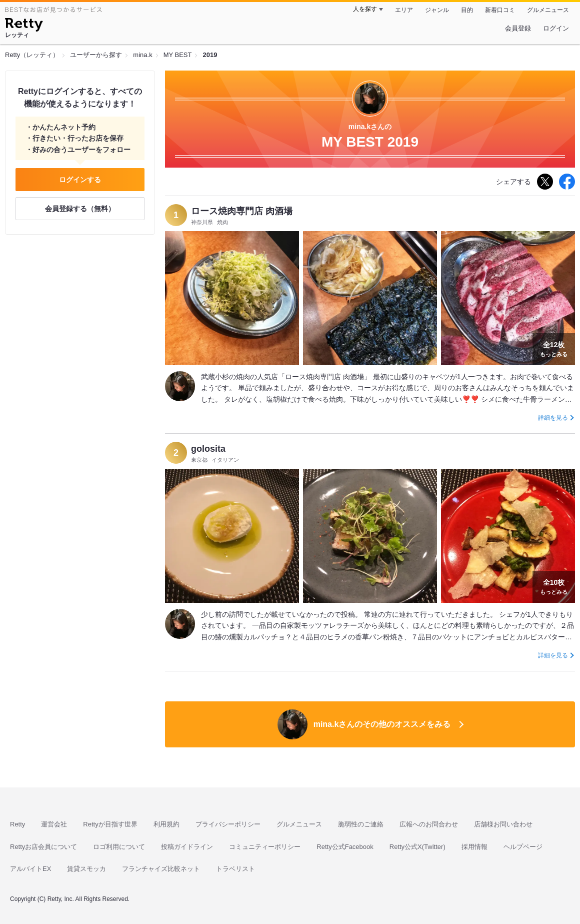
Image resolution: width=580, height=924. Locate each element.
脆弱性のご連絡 (361, 824)
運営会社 (54, 824)
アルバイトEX (30, 869)
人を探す (365, 9)
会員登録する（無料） (80, 209)
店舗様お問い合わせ (503, 824)
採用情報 (474, 847)
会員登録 (518, 28)
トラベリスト (235, 869)
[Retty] (24, 26)
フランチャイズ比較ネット (161, 869)
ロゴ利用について (119, 847)
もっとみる (554, 348)
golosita (208, 449)
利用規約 (166, 824)
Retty (17, 824)
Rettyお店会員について (43, 847)
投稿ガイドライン (187, 847)
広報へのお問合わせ (429, 824)
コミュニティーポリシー (265, 847)
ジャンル (437, 10)
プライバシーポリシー (228, 824)
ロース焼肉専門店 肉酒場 (242, 211)
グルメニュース (548, 10)
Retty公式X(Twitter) (417, 847)
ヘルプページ (523, 847)
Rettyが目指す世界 (110, 824)
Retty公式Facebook (345, 847)
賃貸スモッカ (86, 869)
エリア (404, 10)
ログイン (556, 28)
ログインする (80, 180)
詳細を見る (553, 418)
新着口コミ (500, 10)
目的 (467, 10)
